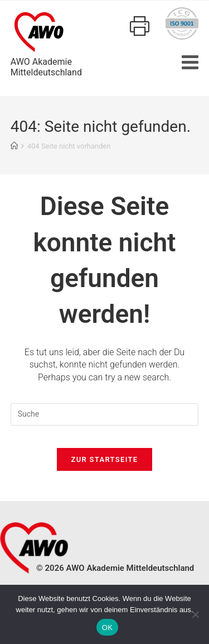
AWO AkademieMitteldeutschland (46, 42)
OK (107, 628)
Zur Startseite (105, 459)
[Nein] (195, 614)
